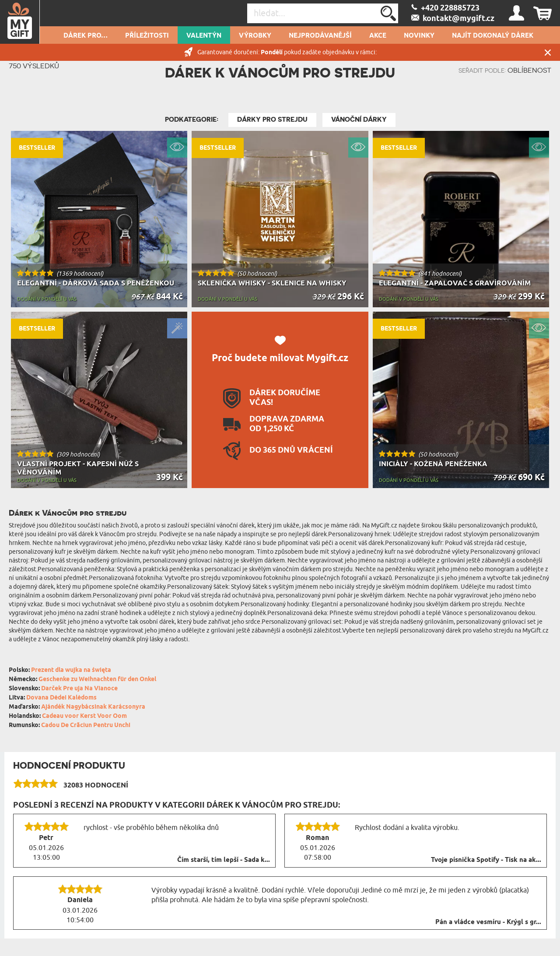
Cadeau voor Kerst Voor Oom (84, 716)
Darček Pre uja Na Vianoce (79, 689)
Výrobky (255, 36)
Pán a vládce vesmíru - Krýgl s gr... (488, 922)
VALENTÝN (204, 36)
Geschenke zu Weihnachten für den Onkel (97, 680)
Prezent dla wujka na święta (71, 670)
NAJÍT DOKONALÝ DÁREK (493, 36)
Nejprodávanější (320, 36)
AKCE (378, 36)
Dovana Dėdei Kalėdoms (61, 698)
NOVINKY (419, 36)
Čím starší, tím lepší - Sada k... (224, 860)
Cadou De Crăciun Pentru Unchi (86, 726)
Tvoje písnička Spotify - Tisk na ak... (486, 860)
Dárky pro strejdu (272, 119)
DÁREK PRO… (86, 36)
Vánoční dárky (359, 119)
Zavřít (548, 52)
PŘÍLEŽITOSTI (147, 36)
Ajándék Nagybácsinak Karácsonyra (93, 707)
